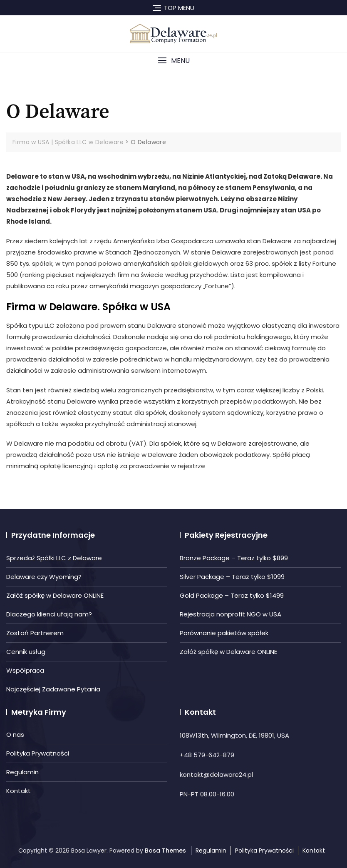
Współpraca (25, 670)
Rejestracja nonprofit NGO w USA (231, 614)
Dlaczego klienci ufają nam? (49, 614)
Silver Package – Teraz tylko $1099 (232, 577)
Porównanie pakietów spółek (224, 633)
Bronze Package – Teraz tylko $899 (234, 558)
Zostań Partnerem (35, 633)
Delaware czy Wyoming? (44, 577)
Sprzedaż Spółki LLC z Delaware (54, 558)
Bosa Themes (165, 851)
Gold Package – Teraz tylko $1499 (232, 595)
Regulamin (22, 772)
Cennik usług (26, 652)
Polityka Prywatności (38, 753)
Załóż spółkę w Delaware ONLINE (55, 595)
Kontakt (19, 791)
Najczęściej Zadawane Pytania (53, 689)
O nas (15, 735)
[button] (173, 61)
